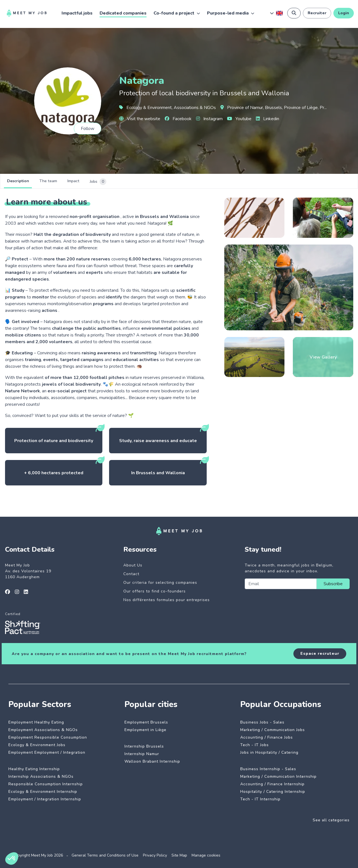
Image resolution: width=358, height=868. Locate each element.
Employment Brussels (146, 722)
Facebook (178, 119)
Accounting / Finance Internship (272, 784)
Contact (131, 574)
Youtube (239, 119)
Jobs (132, 182)
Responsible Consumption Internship (46, 784)
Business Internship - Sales (268, 769)
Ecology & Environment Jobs (37, 745)
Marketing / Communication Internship (278, 776)
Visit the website (140, 119)
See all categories (331, 820)
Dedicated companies (123, 13)
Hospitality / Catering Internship (273, 792)
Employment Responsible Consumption (48, 737)
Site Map (179, 855)
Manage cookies (206, 855)
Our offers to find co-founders (155, 591)
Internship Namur (142, 754)
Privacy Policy (155, 855)
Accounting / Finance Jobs (267, 737)
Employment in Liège (145, 730)
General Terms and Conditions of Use (105, 855)
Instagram (209, 119)
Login (344, 13)
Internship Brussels (144, 746)
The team (63, 182)
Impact (98, 182)
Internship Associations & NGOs (41, 776)
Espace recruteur (320, 654)
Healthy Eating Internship (34, 769)
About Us (133, 565)
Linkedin (268, 119)
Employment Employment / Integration (47, 752)
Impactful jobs (77, 13)
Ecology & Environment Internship (43, 792)
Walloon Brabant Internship (152, 761)
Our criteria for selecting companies (160, 583)
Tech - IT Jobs (255, 745)
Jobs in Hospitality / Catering (269, 752)
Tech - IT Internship (260, 799)
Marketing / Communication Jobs (273, 730)
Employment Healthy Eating (36, 722)
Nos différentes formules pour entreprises (167, 600)
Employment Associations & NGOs (43, 730)
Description (23, 182)
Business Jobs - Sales (262, 722)
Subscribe (333, 584)
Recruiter (317, 13)
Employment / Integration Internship (45, 799)
